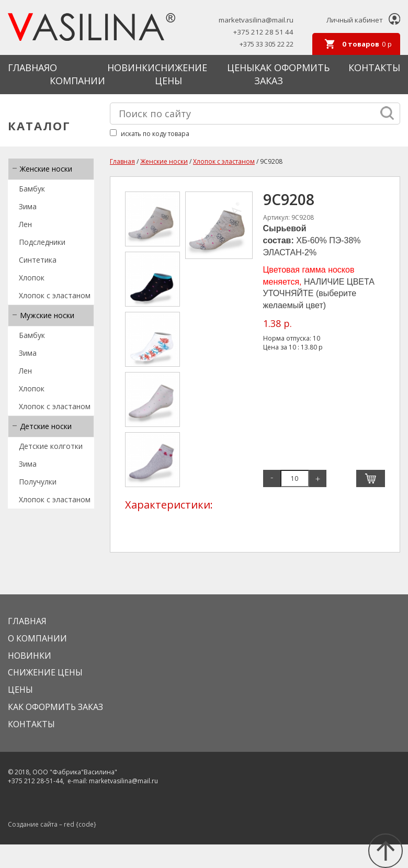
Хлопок (32, 278)
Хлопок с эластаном (55, 295)
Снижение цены (181, 74)
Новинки (131, 67)
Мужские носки (47, 315)
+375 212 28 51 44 (263, 32)
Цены (241, 67)
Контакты (374, 67)
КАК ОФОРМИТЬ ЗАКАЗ (55, 707)
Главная (29, 67)
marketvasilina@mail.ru (256, 20)
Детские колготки (51, 446)
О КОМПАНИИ (77, 74)
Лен (25, 224)
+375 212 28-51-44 (35, 781)
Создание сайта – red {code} (52, 824)
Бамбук (32, 189)
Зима (28, 206)
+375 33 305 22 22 (267, 44)
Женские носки (46, 169)
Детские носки (46, 426)
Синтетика (38, 260)
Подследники (42, 242)
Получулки (38, 482)
